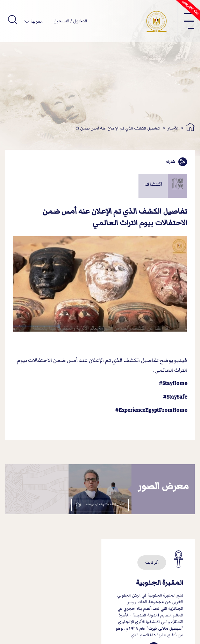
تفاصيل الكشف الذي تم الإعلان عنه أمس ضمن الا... (116, 128)
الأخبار (173, 128)
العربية (36, 21)
